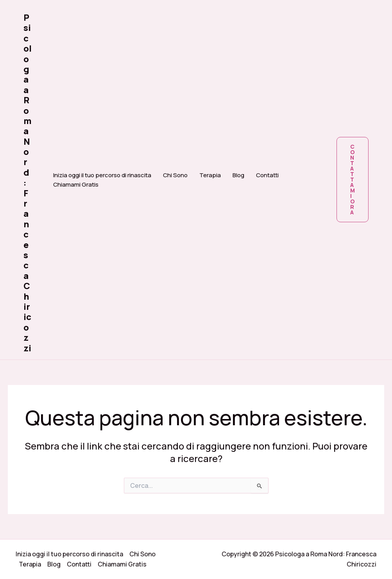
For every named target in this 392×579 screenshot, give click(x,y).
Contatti (267, 175)
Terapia (210, 175)
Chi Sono (175, 175)
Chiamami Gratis (76, 184)
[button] (353, 180)
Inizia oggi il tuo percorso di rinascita (102, 175)
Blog (238, 175)
